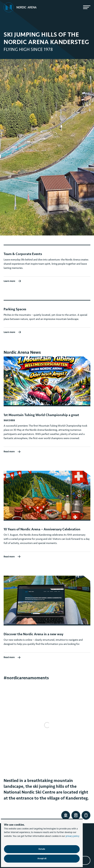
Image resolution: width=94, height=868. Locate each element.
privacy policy (72, 836)
